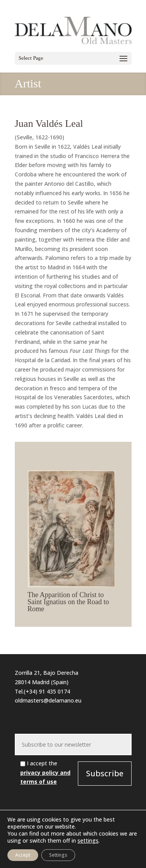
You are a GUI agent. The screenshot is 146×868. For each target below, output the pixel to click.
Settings (58, 855)
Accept (23, 855)
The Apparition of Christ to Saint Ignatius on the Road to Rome (68, 602)
